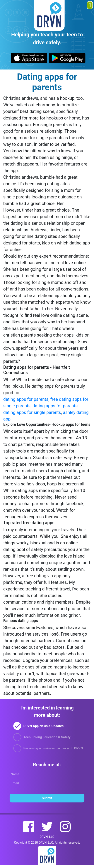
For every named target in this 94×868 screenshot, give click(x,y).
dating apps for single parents (32, 412)
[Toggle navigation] (90, 5)
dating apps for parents (26, 399)
